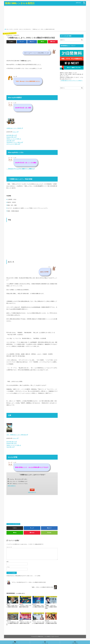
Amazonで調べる (11, 137)
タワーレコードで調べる (13, 144)
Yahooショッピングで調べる (14, 139)
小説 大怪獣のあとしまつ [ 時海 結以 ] (17, 435)
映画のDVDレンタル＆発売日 (20, 3)
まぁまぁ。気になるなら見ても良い (18, 479)
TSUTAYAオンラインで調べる (14, 142)
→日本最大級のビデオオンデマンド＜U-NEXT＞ (71, 80)
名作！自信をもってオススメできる (18, 484)
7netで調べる (10, 141)
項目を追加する (12, 486)
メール (8, 567)
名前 (7, 562)
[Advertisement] (45, 18)
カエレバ (15, 132)
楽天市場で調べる (11, 135)
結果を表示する (32, 492)
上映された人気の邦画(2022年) (14, 524)
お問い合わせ (78, 3)
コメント (9, 547)
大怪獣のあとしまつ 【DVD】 (14, 128)
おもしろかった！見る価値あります (18, 481)
